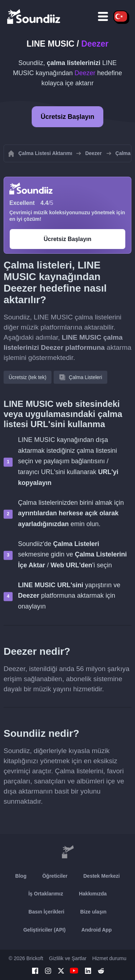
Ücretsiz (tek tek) (28, 377)
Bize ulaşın (93, 912)
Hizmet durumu (109, 958)
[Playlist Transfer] (34, 16)
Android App (96, 930)
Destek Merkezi (101, 876)
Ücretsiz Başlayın (67, 117)
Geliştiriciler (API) (44, 930)
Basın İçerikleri (46, 912)
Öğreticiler (55, 876)
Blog (21, 876)
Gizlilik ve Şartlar (68, 958)
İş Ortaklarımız (46, 894)
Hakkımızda (93, 894)
